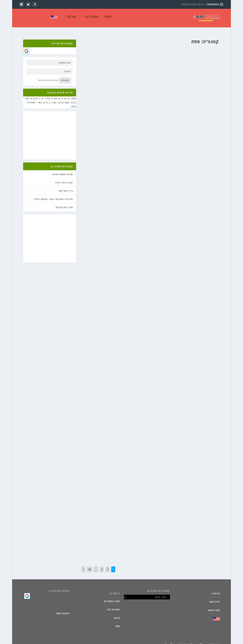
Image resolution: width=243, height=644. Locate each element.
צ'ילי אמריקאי (66, 187)
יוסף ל (141, 74)
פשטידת (31, 98)
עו (65, 94)
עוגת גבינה (63, 98)
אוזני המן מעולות (64, 203)
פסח (136, 50)
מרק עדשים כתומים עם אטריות (124, 420)
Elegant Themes (200, 640)
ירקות (112, 326)
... (96, 565)
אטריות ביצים (208, 497)
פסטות (130, 50)
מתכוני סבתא (132, 429)
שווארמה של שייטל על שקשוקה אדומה (192, 240)
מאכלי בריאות (103, 326)
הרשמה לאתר (63, 609)
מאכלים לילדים (130, 74)
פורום (72, 18)
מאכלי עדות (112, 243)
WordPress (171, 640)
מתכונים (92, 18)
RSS (118, 622)
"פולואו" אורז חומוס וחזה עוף (198, 469)
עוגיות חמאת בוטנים (62, 170)
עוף (27, 94)
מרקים (103, 243)
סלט (47, 94)
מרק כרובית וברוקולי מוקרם (126, 320)
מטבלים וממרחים (116, 74)
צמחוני (126, 78)
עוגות (98, 74)
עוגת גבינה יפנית (64, 178)
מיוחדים (104, 74)
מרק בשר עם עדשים (203, 355)
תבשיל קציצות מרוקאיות (192, 4)
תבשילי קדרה (125, 247)
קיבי (142, 50)
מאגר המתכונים (112, 597)
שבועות (89, 161)
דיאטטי (133, 326)
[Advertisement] (48, 132)
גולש (74, 102)
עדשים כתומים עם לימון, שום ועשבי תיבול (190, 437)
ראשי (108, 18)
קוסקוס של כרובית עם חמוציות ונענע (120, 507)
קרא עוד (115, 56)
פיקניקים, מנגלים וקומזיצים (132, 161)
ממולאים (106, 157)
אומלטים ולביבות (202, 135)
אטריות (133, 426)
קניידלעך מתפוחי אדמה (129, 538)
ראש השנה (98, 161)
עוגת (73, 94)
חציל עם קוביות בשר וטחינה (126, 151)
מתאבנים (97, 157)
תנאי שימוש (214, 606)
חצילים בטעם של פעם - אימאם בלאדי (53, 195)
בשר (134, 157)
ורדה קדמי (212, 474)
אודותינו (216, 589)
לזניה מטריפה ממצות (130, 44)
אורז (204, 474)
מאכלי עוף (186, 474)
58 (89, 565)
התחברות (65, 76)
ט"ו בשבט (122, 157)
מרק (35, 94)
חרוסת (139, 69)
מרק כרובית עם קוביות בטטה (198, 272)
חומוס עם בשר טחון (204, 212)
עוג (56, 94)
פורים (90, 157)
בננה (73, 98)
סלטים (112, 516)
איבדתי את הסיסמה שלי (48, 76)
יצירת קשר (214, 597)
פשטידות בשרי (109, 161)
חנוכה (129, 157)
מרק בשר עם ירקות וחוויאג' (127, 238)
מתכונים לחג (113, 605)
